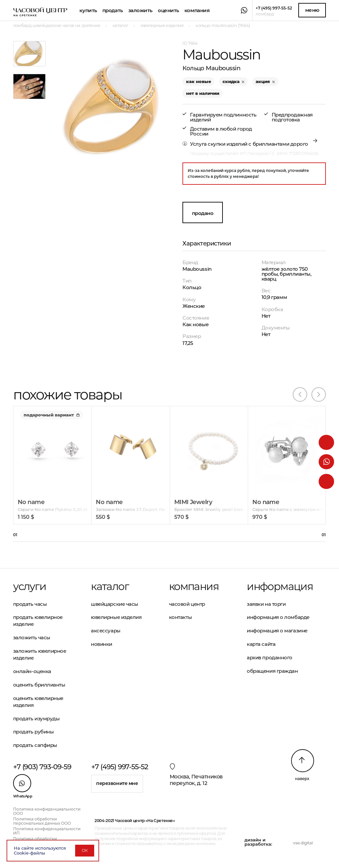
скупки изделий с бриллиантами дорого (258, 144)
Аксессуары (106, 631)
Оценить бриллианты (39, 685)
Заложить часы (32, 637)
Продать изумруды (36, 719)
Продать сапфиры (35, 745)
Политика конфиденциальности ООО (47, 811)
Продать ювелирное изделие (38, 621)
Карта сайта (261, 644)
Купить (88, 10)
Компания (197, 10)
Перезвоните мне (117, 783)
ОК (85, 850)
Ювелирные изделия (116, 617)
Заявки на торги (266, 604)
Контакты (180, 617)
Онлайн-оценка (32, 671)
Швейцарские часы (115, 604)
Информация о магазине (277, 631)
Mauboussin (197, 269)
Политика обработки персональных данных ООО (42, 821)
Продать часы (30, 604)
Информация (280, 586)
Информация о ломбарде (278, 617)
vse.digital (303, 843)
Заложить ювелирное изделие (40, 654)
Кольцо (192, 287)
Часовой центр (187, 604)
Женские (194, 306)
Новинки (102, 644)
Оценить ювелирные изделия (38, 702)
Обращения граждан (272, 671)
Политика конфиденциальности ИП (47, 831)
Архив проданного (270, 657)
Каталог (110, 586)
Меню (312, 10)
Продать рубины (33, 732)
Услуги (30, 586)
